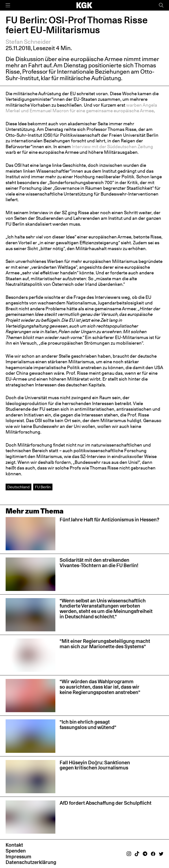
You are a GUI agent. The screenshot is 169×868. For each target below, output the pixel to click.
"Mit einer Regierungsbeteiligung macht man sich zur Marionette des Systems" (105, 644)
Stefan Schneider (28, 42)
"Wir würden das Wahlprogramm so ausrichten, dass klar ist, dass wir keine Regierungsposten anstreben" (100, 687)
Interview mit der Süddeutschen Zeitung (112, 147)
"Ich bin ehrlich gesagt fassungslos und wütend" (88, 725)
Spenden (16, 851)
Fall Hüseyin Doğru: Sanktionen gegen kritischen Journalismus (95, 765)
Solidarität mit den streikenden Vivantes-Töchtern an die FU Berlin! (99, 563)
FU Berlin (43, 487)
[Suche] (161, 5)
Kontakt (14, 845)
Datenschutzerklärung (31, 862)
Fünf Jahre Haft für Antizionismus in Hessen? (109, 520)
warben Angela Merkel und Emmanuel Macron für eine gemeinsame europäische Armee (81, 108)
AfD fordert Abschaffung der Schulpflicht (106, 803)
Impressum (18, 857)
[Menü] (8, 5)
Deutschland (18, 487)
